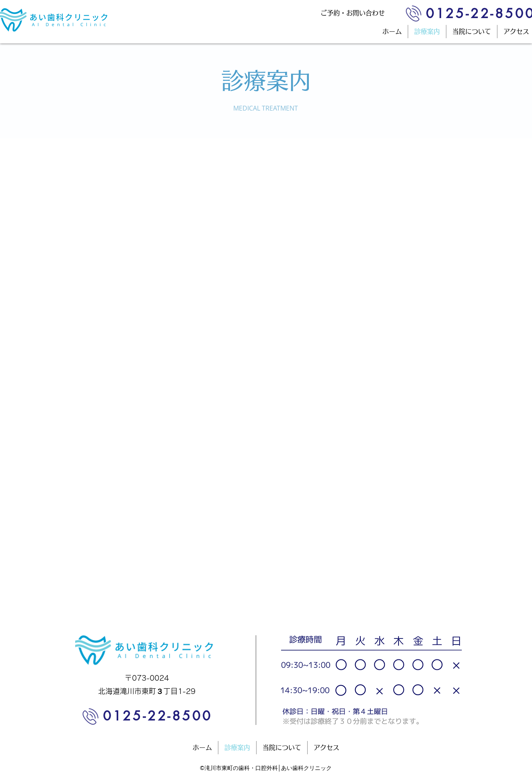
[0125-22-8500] (156, 716)
